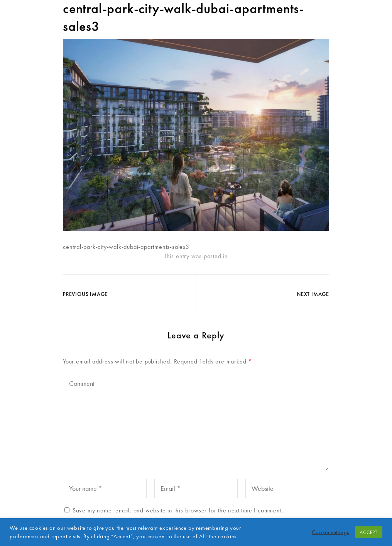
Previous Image (85, 294)
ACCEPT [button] (369, 532)
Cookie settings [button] (330, 532)
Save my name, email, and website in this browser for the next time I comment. (178, 510)
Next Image (313, 294)
